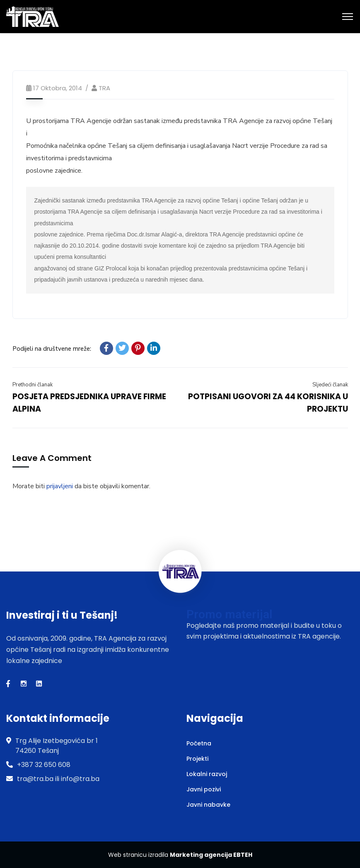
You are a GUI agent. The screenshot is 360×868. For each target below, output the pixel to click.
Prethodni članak (33, 385)
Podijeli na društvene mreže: (52, 349)
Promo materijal (229, 614)
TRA (104, 88)
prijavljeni (60, 486)
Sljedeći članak (330, 385)
